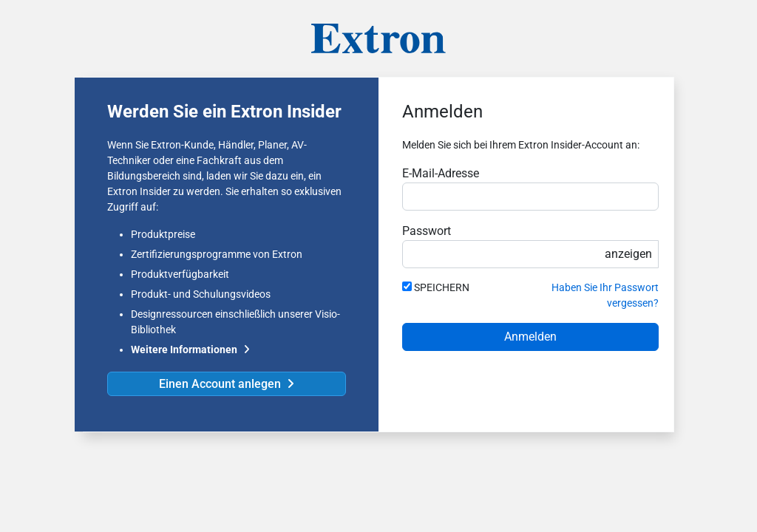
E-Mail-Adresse (441, 173)
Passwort (427, 231)
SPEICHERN (442, 287)
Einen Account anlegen (220, 384)
